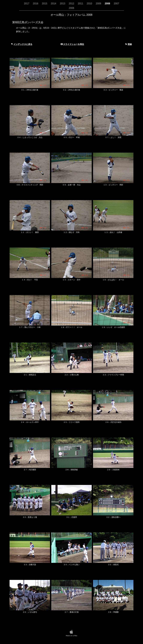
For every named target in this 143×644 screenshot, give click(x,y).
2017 (27, 4)
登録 (130, 44)
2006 (71, 8)
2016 (36, 4)
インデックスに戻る (23, 44)
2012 (72, 4)
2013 (63, 4)
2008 (108, 4)
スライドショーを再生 (74, 44)
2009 (99, 4)
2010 (90, 4)
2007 (116, 4)
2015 (45, 4)
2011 (81, 4)
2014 (54, 4)
